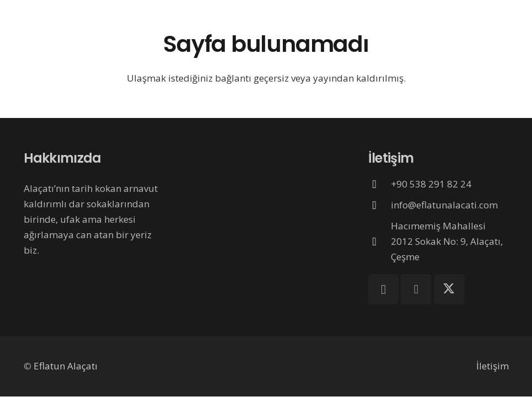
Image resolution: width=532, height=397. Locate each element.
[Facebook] (416, 289)
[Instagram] (383, 289)
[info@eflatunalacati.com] (380, 205)
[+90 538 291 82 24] (380, 184)
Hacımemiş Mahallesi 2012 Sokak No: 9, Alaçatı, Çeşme (447, 241)
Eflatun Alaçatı (66, 366)
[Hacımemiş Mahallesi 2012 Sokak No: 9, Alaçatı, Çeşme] (380, 242)
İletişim (493, 366)
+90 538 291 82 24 (431, 184)
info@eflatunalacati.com (444, 205)
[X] (449, 289)
